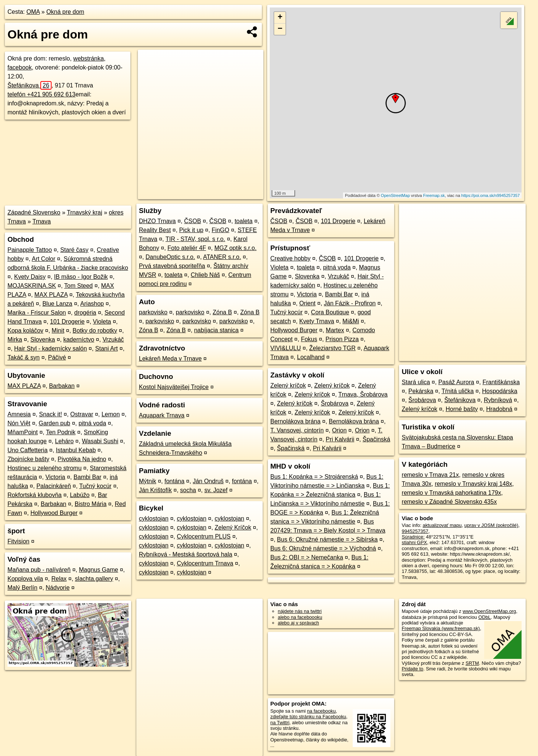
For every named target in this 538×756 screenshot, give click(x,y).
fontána (174, 481)
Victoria (55, 477)
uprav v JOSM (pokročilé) (491, 525)
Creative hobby (291, 258)
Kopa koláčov (25, 331)
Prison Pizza (342, 339)
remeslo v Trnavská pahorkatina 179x (451, 493)
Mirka (15, 340)
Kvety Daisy (30, 277)
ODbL (484, 617)
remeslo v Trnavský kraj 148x (474, 484)
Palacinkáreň (54, 486)
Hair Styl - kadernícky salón (51, 348)
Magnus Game (98, 570)
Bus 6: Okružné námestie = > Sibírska (327, 539)
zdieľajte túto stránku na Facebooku (308, 717)
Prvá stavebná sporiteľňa (172, 266)
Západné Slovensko (34, 212)
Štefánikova (30, 85)
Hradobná (499, 409)
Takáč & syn (24, 357)
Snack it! (51, 414)
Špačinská (377, 439)
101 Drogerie (67, 322)
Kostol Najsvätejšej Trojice (174, 387)
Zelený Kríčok (233, 527)
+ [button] (280, 18)
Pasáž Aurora (456, 382)
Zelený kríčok (288, 385)
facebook (20, 67)
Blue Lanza (57, 304)
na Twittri (280, 723)
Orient (307, 303)
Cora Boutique (330, 312)
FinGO (221, 230)
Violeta (102, 322)
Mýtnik (148, 481)
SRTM (472, 663)
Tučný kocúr (95, 486)
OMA (33, 12)
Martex (335, 330)
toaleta (244, 221)
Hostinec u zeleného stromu (44, 468)
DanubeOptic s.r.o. (171, 257)
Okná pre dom (65, 12)
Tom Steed (78, 286)
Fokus (309, 339)
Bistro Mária (91, 504)
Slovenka (43, 340)
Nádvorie (58, 588)
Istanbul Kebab (76, 450)
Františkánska (501, 382)
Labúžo (80, 495)
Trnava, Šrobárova (363, 394)
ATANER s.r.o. (222, 257)
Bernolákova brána (296, 421)
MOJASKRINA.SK (32, 286)
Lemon (111, 414)
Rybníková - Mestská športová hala (186, 554)
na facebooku (321, 711)
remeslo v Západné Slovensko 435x (449, 502)
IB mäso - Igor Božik (81, 277)
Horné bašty (462, 409)
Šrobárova (335, 403)
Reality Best (155, 230)
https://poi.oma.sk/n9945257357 (491, 195)
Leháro (64, 441)
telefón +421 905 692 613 (41, 94)
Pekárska (421, 391)
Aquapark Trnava (162, 415)
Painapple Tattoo (30, 250)
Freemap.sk (434, 195)
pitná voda (92, 423)
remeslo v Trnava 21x (430, 475)
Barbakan (62, 386)
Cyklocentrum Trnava (205, 563)
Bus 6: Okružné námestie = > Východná (323, 548)
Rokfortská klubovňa (35, 495)
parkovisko (153, 312)
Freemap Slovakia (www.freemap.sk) (441, 628)
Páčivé (57, 357)
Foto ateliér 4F (187, 248)
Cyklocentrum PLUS (204, 536)
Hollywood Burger (54, 513)
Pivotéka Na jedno (82, 459)
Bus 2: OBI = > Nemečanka (307, 557)
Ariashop (92, 304)
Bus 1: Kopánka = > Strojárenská (314, 477)
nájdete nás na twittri (300, 611)
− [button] (280, 29)
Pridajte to (412, 669)
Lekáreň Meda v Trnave (170, 359)
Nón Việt (19, 423)
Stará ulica (416, 382)
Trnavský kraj (85, 212)
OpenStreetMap (395, 195)
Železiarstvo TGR (333, 348)
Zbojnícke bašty (28, 459)
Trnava (42, 221)
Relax (59, 579)
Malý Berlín (22, 588)
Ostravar (82, 414)
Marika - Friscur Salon (37, 313)
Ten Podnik (61, 432)
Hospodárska (500, 391)
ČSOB (193, 221)
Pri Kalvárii (340, 439)
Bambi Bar (88, 477)
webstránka (89, 58)
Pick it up (191, 230)
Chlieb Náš (205, 275)
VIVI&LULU (286, 348)
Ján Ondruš (208, 481)
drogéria (85, 313)
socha (188, 490)
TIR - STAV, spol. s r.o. (195, 239)
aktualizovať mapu (442, 525)
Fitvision (18, 541)
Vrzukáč (113, 340)
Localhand (311, 357)
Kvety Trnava (317, 321)
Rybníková (498, 400)
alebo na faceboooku (300, 617)
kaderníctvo (79, 340)
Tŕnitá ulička (458, 391)
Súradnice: (413, 537)
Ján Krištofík (155, 490)
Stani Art (106, 348)
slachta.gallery (94, 579)
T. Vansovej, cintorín (297, 430)
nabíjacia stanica (216, 330)
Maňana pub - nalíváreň (39, 570)
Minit (58, 331)
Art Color (44, 259)
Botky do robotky (95, 331)
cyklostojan (154, 519)
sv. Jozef (216, 490)
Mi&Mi (351, 321)
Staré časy (74, 250)
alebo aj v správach (299, 623)
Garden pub (54, 423)
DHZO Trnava (157, 221)
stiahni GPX (414, 542)
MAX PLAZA (51, 295)
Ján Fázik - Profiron (350, 303)
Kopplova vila (25, 579)
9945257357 (415, 531)
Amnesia (19, 414)
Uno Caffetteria (27, 450)
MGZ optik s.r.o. (236, 248)
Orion (339, 430)
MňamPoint (23, 432)
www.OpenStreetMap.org (489, 611)
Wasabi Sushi (100, 441)
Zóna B (222, 312)
